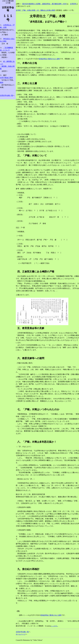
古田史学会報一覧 (6, 95)
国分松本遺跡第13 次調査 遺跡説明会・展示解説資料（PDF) (45, 4)
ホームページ (21, 634)
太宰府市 (73, 4)
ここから (54, 626)
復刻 (2, 83)
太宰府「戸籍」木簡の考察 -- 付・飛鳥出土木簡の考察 (35, 10)
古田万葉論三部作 (6, 78)
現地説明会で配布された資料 (49, 59)
